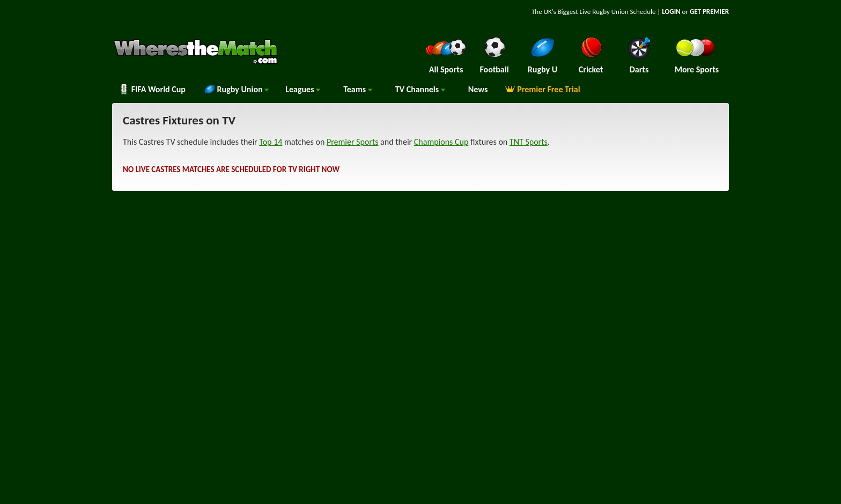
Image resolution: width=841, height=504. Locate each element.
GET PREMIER (709, 12)
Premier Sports (353, 142)
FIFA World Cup (152, 89)
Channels (420, 89)
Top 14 (271, 142)
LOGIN (671, 12)
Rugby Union (237, 89)
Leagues (303, 89)
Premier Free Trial (543, 89)
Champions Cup (441, 142)
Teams (358, 89)
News (478, 89)
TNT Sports (529, 142)
